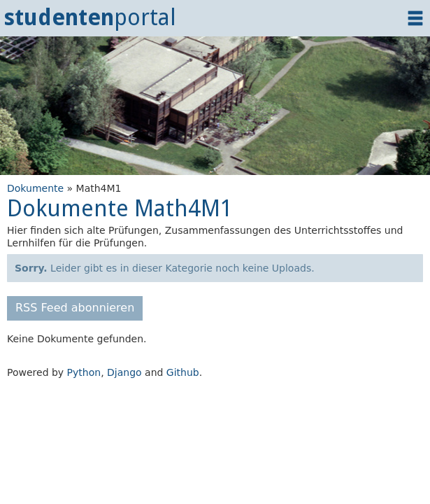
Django (124, 372)
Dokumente (35, 188)
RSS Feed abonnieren (75, 308)
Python (84, 372)
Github (183, 372)
